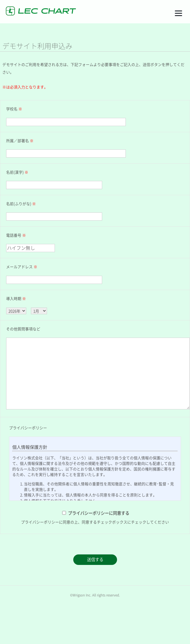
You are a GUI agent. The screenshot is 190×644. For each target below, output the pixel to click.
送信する (95, 560)
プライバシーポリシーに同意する (99, 513)
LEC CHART (41, 11)
